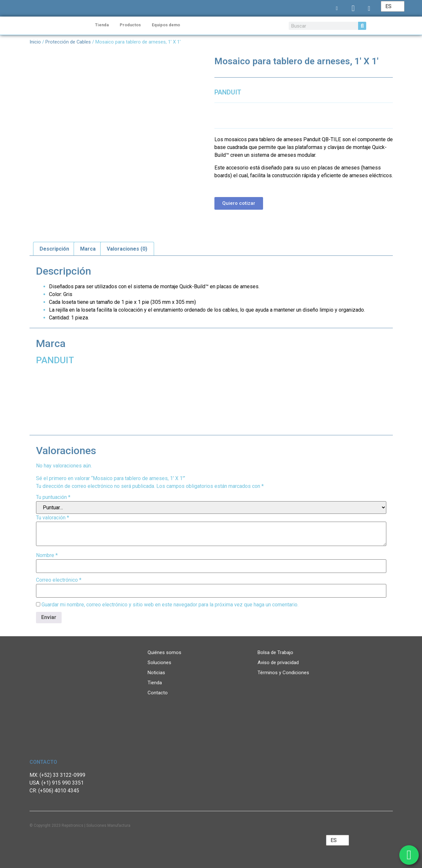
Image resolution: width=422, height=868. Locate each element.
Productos (130, 25)
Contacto (158, 693)
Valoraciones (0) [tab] (127, 249)
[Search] (362, 26)
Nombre (47, 555)
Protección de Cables (68, 42)
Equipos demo (166, 25)
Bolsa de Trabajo (275, 652)
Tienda (102, 25)
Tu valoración (53, 518)
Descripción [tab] (54, 249)
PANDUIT (228, 92)
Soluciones (159, 663)
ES (388, 6)
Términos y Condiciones (283, 673)
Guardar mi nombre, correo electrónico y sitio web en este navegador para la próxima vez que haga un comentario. (170, 605)
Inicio (35, 42)
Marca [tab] (88, 249)
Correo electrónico (59, 580)
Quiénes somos (164, 652)
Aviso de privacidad (278, 663)
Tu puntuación (53, 497)
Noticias (156, 673)
